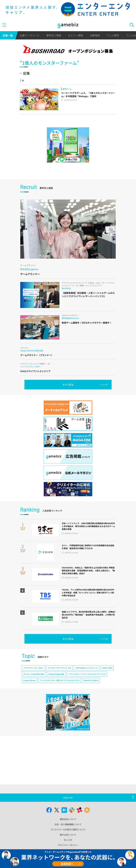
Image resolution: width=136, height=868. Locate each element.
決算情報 (95, 35)
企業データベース (29, 35)
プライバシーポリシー (68, 845)
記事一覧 (8, 35)
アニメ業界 (113, 35)
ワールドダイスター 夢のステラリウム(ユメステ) (60, 680)
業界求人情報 (54, 35)
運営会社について (68, 819)
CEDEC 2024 (107, 668)
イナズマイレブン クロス (33, 668)
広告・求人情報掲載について (68, 824)
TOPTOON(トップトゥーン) (86, 668)
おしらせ (68, 840)
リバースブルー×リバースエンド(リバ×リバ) (87, 674)
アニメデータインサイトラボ (59, 668)
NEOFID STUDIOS (91, 680)
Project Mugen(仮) (56, 674)
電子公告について (68, 835)
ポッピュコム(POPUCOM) (34, 674)
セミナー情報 (75, 35)
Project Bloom (30, 680)
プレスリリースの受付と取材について (68, 829)
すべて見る (68, 385)
